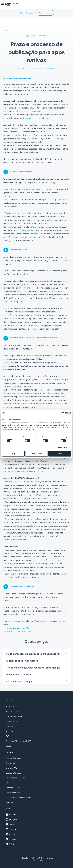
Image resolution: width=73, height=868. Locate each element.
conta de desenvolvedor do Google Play (38, 189)
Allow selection (36, 454)
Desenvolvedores (13, 793)
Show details (63, 448)
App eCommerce (45, 13)
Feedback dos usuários (15, 788)
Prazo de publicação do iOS (17, 628)
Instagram (12, 819)
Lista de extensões (13, 773)
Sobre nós (10, 706)
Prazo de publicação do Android (19, 631)
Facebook (12, 815)
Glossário (10, 802)
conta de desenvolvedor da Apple (28, 213)
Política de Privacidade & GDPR (18, 741)
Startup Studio (12, 721)
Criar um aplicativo (13, 763)
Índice (28, 68)
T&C (8, 736)
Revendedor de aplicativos (17, 778)
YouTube (11, 829)
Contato (9, 746)
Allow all (60, 454)
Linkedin (11, 834)
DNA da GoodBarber (14, 716)
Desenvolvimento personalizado (19, 798)
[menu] (3, 4)
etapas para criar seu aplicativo (36, 118)
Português (39, 860)
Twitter (10, 824)
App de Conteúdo (26, 13)
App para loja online (14, 758)
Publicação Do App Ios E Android (43, 68)
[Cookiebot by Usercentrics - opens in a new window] (62, 413)
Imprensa (10, 731)
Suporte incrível (12, 711)
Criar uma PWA (12, 768)
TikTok (10, 844)
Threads (11, 839)
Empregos (10, 726)
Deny (13, 454)
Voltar (5, 30)
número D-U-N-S (27, 230)
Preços (9, 783)
